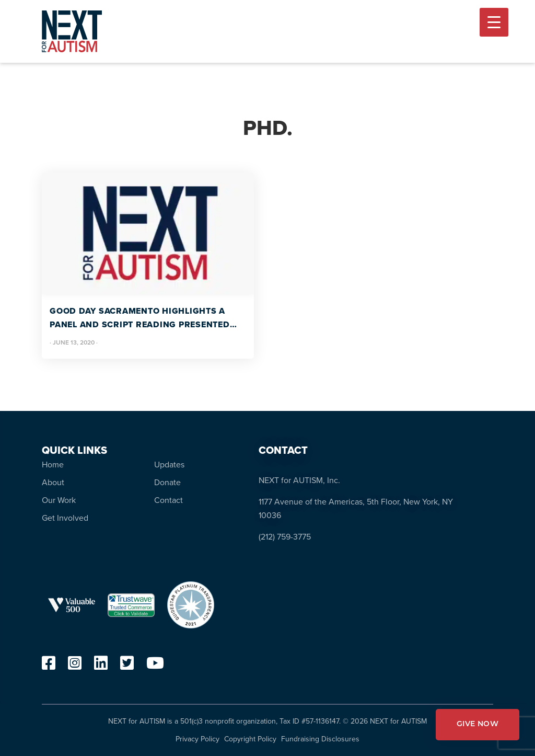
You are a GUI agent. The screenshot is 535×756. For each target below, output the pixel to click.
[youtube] (155, 666)
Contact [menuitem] (168, 500)
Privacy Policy (197, 739)
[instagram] (75, 666)
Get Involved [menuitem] (65, 518)
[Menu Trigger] (494, 22)
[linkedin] (101, 666)
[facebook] (49, 666)
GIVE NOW (478, 724)
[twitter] (127, 666)
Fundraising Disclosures (320, 739)
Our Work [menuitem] (59, 500)
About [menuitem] (53, 482)
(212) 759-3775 (285, 537)
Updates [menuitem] (169, 465)
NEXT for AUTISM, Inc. (299, 480)
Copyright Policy (250, 739)
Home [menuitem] (53, 465)
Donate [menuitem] (167, 482)
